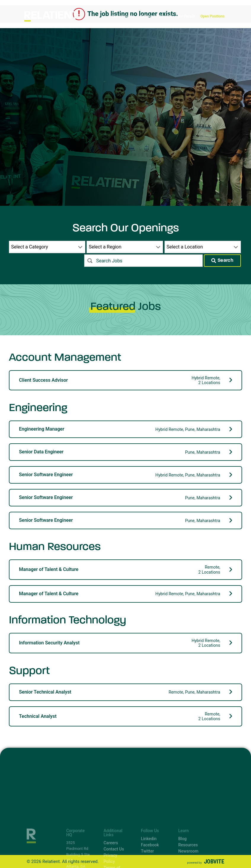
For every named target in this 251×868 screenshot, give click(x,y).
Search (222, 261)
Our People (186, 16)
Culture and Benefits (156, 16)
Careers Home (123, 16)
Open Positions (213, 16)
